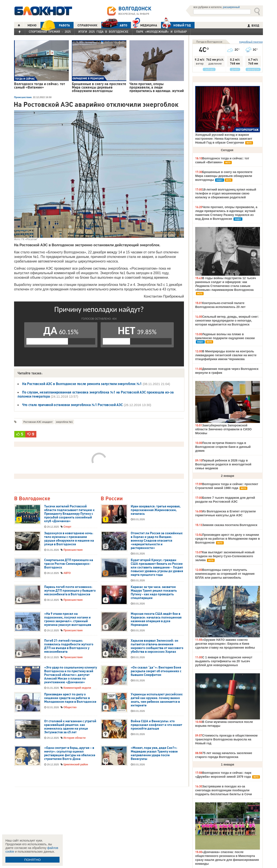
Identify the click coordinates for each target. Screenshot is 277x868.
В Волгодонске (32, 499)
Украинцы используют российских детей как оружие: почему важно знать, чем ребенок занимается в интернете (157, 700)
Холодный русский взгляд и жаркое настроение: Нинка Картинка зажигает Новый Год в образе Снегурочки (224, 139)
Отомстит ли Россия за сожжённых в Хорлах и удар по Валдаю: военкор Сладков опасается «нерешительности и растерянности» (157, 541)
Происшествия (23, 97)
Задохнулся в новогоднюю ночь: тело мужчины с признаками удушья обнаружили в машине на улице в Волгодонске (69, 539)
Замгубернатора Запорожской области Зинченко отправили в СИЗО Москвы (223, 429)
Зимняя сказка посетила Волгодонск (230, 525)
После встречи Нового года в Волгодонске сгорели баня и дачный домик (223, 447)
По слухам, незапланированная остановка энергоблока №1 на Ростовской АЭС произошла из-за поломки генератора (96, 394)
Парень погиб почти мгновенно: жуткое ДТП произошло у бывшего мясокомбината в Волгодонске (70, 591)
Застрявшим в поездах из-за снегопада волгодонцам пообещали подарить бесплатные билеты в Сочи (224, 790)
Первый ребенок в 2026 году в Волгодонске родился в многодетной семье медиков (223, 464)
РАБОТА (55, 25)
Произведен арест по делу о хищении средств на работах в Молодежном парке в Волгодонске (70, 698)
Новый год (176, 25)
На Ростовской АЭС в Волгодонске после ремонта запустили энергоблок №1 (82, 384)
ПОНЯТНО (32, 860)
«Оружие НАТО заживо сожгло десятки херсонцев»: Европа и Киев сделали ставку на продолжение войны (225, 644)
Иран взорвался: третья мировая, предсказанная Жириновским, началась (156, 510)
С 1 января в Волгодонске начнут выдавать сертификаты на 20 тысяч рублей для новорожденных (224, 661)
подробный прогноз (251, 42)
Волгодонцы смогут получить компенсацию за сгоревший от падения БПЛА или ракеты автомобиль (225, 574)
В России (112, 499)
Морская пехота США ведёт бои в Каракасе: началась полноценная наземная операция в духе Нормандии (156, 619)
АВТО (114, 25)
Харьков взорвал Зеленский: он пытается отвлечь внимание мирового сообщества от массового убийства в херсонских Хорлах (157, 646)
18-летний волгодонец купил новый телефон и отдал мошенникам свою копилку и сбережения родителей (226, 193)
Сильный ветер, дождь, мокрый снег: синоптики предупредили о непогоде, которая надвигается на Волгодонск (227, 321)
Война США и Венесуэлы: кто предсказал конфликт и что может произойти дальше (156, 725)
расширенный (231, 7)
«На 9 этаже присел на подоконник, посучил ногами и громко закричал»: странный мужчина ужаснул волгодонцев (68, 619)
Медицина (145, 25)
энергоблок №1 (64, 422)
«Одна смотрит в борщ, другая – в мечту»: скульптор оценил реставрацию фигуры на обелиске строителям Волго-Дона (70, 753)
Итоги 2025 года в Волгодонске (103, 32)
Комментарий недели (77, 688)
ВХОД (253, 26)
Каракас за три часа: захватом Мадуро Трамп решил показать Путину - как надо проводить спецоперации (154, 592)
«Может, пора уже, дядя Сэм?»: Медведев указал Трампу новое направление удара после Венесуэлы (154, 753)
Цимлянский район (76, 764)
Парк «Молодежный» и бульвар (161, 32)
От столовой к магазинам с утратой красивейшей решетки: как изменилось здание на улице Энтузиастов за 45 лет (70, 727)
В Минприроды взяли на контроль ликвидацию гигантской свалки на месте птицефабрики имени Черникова (226, 355)
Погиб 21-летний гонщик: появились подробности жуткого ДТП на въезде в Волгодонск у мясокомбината (69, 646)
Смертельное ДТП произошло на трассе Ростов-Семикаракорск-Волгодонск (69, 564)
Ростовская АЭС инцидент (38, 422)
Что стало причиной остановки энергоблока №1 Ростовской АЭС (72, 405)
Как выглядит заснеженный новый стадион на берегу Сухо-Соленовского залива (225, 556)
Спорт (67, 527)
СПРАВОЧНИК (87, 25)
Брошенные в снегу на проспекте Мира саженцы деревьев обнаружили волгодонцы (224, 176)
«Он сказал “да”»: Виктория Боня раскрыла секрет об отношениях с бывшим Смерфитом (156, 671)
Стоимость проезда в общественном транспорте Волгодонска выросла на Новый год (226, 739)
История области (74, 738)
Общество (70, 707)
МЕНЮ (32, 25)
